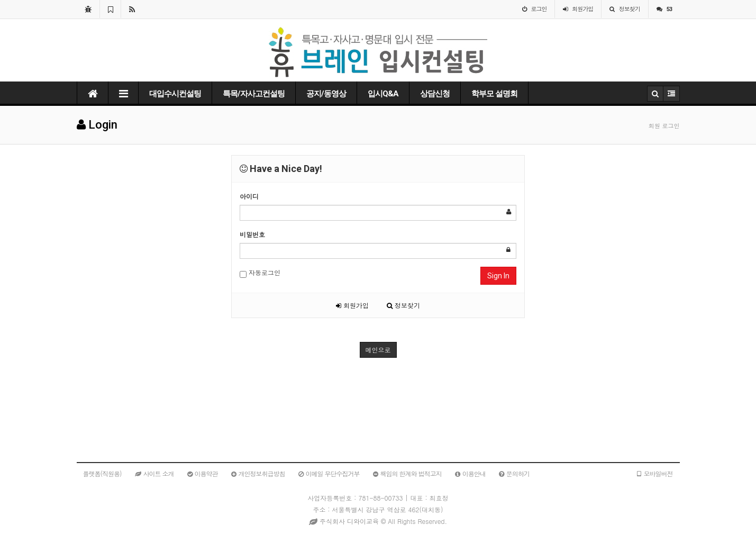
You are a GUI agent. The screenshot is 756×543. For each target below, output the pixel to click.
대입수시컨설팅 (175, 94)
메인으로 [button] (378, 350)
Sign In (498, 276)
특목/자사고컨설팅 (254, 94)
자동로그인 (260, 273)
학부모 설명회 (494, 94)
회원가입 (352, 305)
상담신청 (435, 94)
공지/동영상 (326, 94)
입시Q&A (383, 94)
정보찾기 (403, 305)
